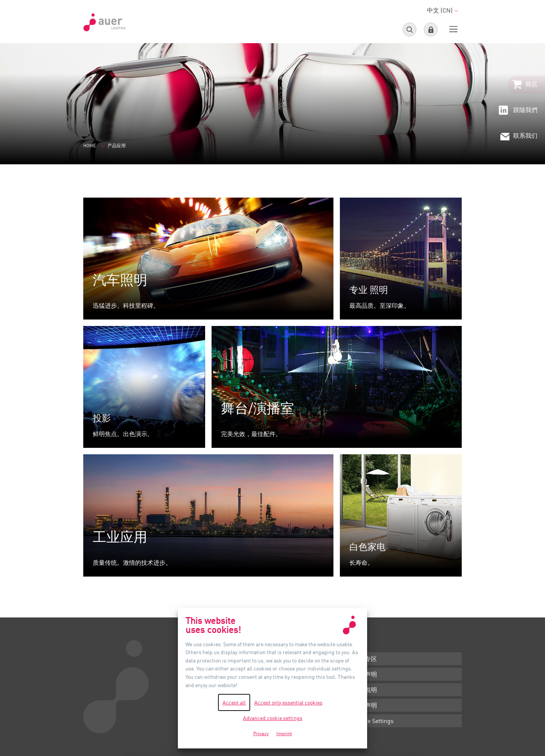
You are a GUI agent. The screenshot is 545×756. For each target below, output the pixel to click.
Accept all (234, 702)
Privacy (261, 733)
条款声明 (365, 674)
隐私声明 (365, 705)
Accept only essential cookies (288, 702)
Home (90, 146)
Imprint (284, 733)
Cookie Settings (373, 721)
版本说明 (365, 690)
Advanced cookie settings (273, 718)
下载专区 (365, 659)
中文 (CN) (442, 10)
